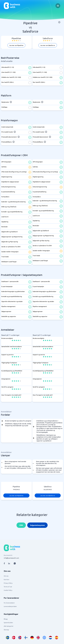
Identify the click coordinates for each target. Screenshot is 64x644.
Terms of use (8, 587)
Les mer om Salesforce (48, 45)
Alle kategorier (9, 626)
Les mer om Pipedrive (16, 45)
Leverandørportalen (10, 606)
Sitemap (6, 630)
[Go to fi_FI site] (26, 638)
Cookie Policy (8, 590)
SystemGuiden (8, 622)
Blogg (6, 619)
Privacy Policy (8, 583)
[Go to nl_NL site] (50, 638)
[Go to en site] (44, 638)
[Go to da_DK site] (14, 638)
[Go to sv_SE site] (8, 638)
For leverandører (9, 603)
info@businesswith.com (11, 558)
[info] (59, 22)
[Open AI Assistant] (15, 563)
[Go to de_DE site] (32, 638)
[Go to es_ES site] (57, 638)
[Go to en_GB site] (38, 638)
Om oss (6, 576)
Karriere (6, 579)
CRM (21, 525)
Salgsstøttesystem (37, 525)
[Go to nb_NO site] (20, 638)
